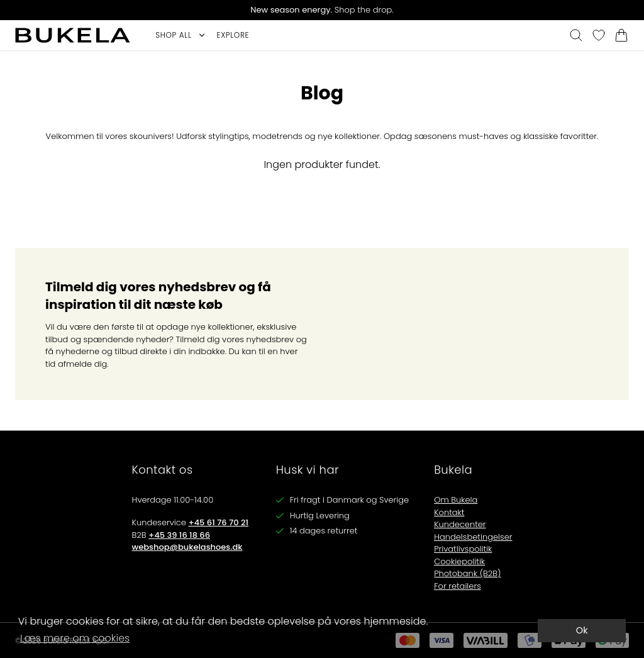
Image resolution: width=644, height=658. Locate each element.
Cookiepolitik (459, 561)
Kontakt (449, 512)
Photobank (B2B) (467, 573)
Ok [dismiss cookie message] (582, 630)
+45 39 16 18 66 (179, 535)
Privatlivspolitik (463, 549)
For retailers (458, 586)
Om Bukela (456, 500)
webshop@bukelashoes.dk (187, 547)
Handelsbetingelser (473, 537)
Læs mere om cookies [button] (75, 638)
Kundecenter (460, 524)
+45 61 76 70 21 (218, 522)
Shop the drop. (322, 10)
